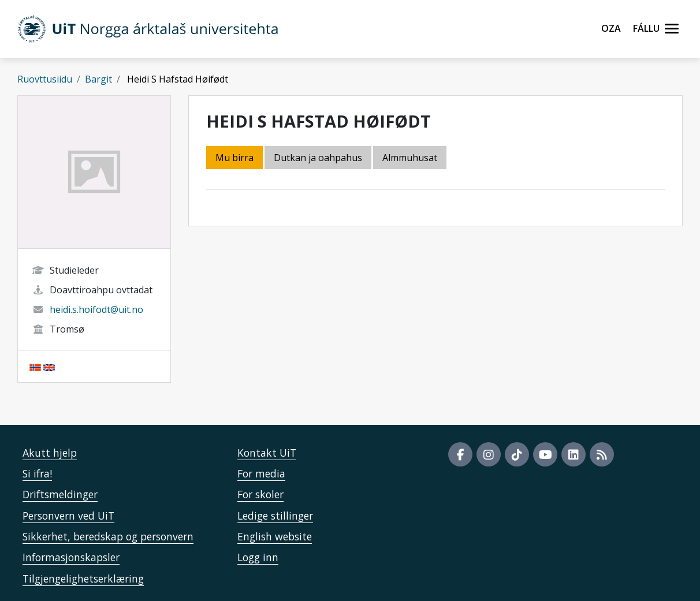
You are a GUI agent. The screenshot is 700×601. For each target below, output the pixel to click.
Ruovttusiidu (45, 79)
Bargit (98, 79)
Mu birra (234, 158)
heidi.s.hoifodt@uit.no (96, 309)
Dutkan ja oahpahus (318, 158)
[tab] (411, 158)
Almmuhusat (410, 158)
